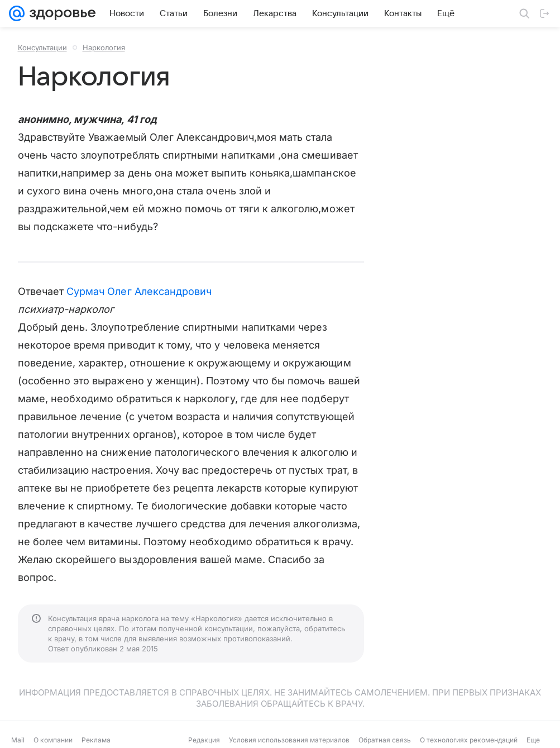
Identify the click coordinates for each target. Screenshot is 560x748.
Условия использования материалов (289, 740)
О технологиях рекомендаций (469, 740)
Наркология (104, 47)
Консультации (42, 47)
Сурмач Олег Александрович (139, 291)
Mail (18, 740)
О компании (53, 740)
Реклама (96, 740)
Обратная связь (385, 740)
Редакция (204, 740)
